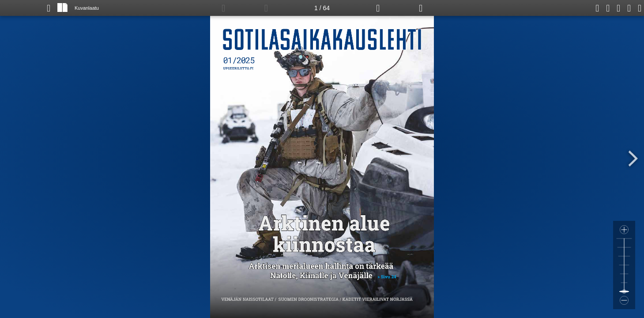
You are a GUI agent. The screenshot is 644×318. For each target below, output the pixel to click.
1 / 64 (322, 8)
